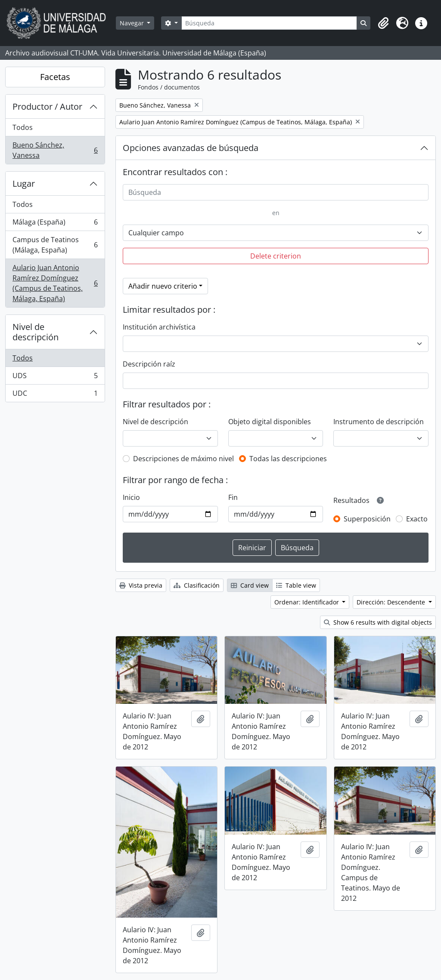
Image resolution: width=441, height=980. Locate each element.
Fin (233, 497)
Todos (23, 127)
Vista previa (141, 585)
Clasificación (197, 585)
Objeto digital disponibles (270, 422)
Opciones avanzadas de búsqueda (191, 148)
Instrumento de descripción (379, 422)
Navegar (133, 23)
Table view (296, 585)
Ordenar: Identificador (307, 602)
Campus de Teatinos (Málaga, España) (55, 245)
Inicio (131, 497)
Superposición (367, 519)
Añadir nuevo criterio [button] (163, 286)
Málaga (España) (55, 224)
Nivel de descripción (36, 332)
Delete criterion (276, 256)
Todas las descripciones (288, 459)
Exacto (417, 519)
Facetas (55, 77)
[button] (383, 23)
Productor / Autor (47, 106)
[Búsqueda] (269, 23)
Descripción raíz (149, 364)
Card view (250, 585)
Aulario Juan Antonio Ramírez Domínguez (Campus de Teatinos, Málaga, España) (55, 283)
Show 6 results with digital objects (378, 622)
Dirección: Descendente (392, 602)
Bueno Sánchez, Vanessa (55, 150)
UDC (55, 395)
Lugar (24, 183)
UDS (55, 378)
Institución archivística (159, 327)
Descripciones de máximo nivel (183, 459)
